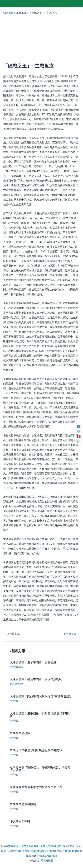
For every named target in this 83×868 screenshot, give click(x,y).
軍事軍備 (21, 13)
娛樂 (59, 846)
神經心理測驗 (64, 851)
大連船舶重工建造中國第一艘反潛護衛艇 (36, 679)
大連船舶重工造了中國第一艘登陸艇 (33, 662)
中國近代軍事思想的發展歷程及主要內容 (36, 750)
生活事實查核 (8, 846)
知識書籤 (8, 13)
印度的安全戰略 (20, 821)
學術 (72, 846)
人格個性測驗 (14, 851)
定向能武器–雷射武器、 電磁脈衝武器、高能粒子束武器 (40, 769)
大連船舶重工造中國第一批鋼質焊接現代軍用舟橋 (40, 715)
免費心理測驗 (47, 846)
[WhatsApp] (79, 441)
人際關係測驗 (29, 851)
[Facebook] (79, 427)
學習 (65, 846)
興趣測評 (51, 856)
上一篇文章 (12, 634)
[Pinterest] (79, 437)
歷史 (21, 667)
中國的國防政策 (20, 733)
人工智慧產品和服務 (27, 846)
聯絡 (37, 861)
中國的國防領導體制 (23, 804)
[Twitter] (79, 432)
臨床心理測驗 (39, 856)
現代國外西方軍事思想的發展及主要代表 (36, 787)
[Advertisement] (41, 39)
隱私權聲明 (47, 861)
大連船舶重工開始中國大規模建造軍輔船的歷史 (40, 696)
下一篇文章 (71, 634)
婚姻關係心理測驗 (47, 851)
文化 (78, 846)
